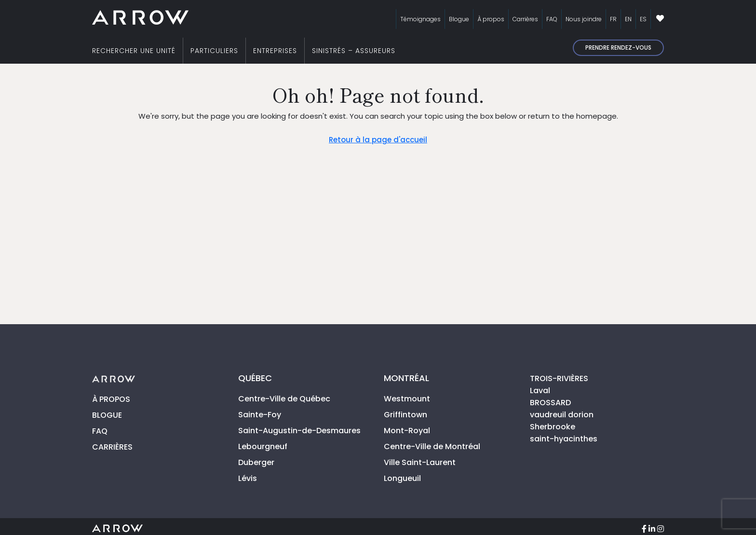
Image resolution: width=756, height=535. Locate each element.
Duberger (256, 462)
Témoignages (420, 19)
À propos (491, 19)
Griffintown (405, 415)
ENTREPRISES (275, 51)
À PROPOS (111, 399)
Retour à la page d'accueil (378, 140)
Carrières (525, 19)
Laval (540, 391)
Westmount (407, 399)
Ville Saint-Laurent (420, 462)
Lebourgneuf (263, 446)
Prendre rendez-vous (618, 48)
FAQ (552, 19)
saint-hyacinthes (564, 439)
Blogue (459, 19)
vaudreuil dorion (562, 415)
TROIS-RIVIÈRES (559, 378)
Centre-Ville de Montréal (432, 446)
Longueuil (402, 478)
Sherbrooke (553, 427)
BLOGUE (107, 415)
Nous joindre (584, 19)
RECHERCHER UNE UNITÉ (134, 51)
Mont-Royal (407, 431)
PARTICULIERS (214, 51)
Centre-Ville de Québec (284, 399)
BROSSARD (550, 403)
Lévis (248, 478)
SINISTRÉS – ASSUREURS (354, 51)
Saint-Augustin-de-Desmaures (299, 431)
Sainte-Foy (260, 415)
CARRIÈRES (112, 447)
